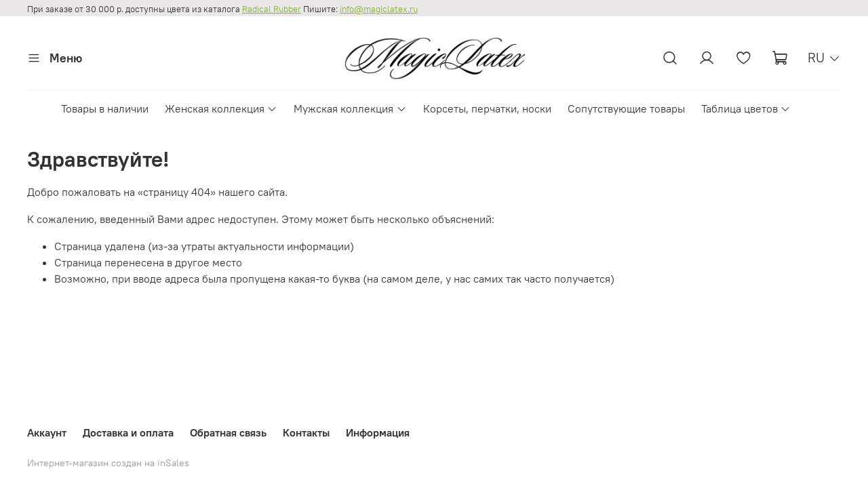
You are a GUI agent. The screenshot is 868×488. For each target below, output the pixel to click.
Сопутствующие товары (626, 108)
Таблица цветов (746, 108)
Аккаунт (47, 432)
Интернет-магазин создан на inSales (108, 463)
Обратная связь (228, 432)
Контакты (306, 432)
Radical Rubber (272, 9)
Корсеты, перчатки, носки (487, 108)
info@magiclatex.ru (379, 9)
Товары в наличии (105, 108)
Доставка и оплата (128, 432)
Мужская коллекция (350, 108)
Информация (378, 432)
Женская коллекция (221, 108)
